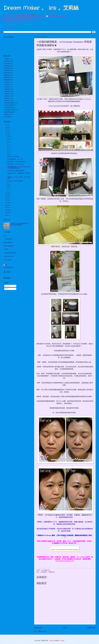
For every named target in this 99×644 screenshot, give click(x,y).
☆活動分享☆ (7, 91)
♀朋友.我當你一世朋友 (10, 110)
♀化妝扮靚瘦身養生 (9, 103)
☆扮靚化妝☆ (7, 84)
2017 (7, 132)
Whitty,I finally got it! (9, 256)
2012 (7, 200)
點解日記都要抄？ (8, 243)
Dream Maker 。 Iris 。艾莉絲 (41, 8)
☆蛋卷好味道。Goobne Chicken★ (15, 164)
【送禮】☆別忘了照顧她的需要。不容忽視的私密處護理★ (20, 224)
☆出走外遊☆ (7, 82)
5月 (8, 152)
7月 (8, 147)
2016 (7, 135)
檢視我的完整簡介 (8, 267)
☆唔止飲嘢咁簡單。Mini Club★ (15, 159)
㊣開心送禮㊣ (7, 117)
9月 (8, 142)
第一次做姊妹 (8, 260)
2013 (7, 197)
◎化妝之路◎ (7, 64)
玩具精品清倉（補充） (10, 253)
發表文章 (8, 286)
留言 (6, 289)
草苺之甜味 (7, 232)
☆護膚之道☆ (52, 572)
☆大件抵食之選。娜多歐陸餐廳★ (15, 171)
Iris (6, 265)
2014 (7, 195)
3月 (8, 184)
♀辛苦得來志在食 (8, 108)
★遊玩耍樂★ (7, 80)
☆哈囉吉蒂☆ (7, 89)
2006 (7, 215)
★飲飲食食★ (7, 77)
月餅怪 (6, 249)
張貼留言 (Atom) (42, 631)
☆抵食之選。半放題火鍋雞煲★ (15, 181)
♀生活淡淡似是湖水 (9, 105)
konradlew (52, 641)
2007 (7, 213)
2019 (7, 127)
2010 (7, 205)
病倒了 (5, 236)
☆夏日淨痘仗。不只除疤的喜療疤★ (16, 162)
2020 (7, 125)
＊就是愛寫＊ (7, 59)
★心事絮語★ (7, 66)
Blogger (63, 641)
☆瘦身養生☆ (7, 96)
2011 (7, 203)
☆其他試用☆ (44, 572)
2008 (7, 210)
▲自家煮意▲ (7, 61)
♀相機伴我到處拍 (8, 112)
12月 (8, 137)
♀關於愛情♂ (7, 114)
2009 (7, 208)
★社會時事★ (7, 73)
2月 (8, 187)
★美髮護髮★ (7, 75)
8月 (8, 144)
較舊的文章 (91, 628)
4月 (8, 155)
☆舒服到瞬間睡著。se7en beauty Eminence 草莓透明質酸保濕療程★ (18, 167)
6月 (8, 149)
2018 (7, 130)
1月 (8, 189)
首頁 (65, 628)
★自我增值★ (7, 70)
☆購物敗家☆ (7, 98)
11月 (8, 139)
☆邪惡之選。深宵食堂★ (13, 157)
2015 (7, 192)
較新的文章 (38, 628)
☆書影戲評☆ (7, 94)
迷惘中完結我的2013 (9, 246)
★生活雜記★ (7, 68)
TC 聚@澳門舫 (8, 239)
